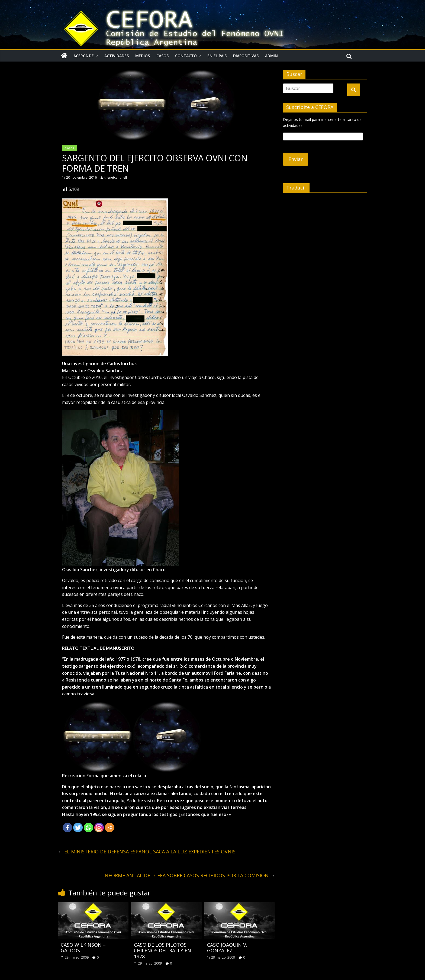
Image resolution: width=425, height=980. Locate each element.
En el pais (217, 56)
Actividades (117, 56)
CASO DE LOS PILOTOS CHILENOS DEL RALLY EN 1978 (162, 951)
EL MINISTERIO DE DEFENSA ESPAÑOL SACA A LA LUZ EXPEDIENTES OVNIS (147, 852)
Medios (143, 56)
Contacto (186, 56)
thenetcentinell (116, 177)
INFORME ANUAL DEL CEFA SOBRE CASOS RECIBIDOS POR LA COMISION (189, 875)
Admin (271, 56)
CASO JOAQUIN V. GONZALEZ (227, 948)
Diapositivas (246, 56)
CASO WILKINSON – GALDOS (83, 948)
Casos (162, 56)
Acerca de (84, 56)
